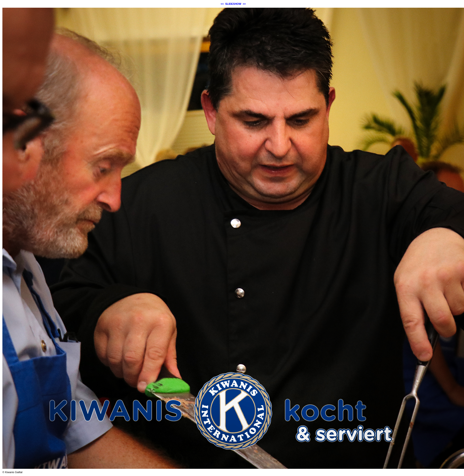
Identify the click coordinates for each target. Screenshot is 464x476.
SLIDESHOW (233, 4)
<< (222, 4)
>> (244, 4)
